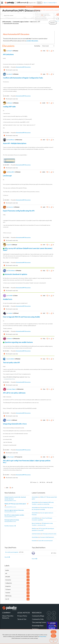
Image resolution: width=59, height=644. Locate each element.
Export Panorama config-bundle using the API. (19, 211)
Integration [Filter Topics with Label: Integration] (8, 586)
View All (6, 557)
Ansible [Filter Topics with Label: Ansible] (7, 570)
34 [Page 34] (40, 482)
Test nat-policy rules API (11, 362)
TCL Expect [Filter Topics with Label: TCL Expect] (8, 589)
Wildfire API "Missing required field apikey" (15, 504)
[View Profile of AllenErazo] (34, 529)
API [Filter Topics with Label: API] (6, 574)
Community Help (38, 619)
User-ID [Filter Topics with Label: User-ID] (7, 599)
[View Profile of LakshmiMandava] (36, 518)
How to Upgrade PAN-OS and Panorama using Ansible (21, 317)
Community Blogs (38, 616)
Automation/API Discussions (23, 67)
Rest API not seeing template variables (14, 515)
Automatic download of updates (16, 274)
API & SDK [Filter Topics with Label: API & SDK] (8, 577)
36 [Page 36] (44, 482)
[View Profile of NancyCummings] (36, 523)
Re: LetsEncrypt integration (12, 552)
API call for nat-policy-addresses (14, 393)
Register (39, 3)
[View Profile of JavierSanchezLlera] (36, 534)
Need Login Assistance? (50, 21)
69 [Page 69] (47, 482)
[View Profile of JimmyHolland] (35, 497)
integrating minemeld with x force (15, 424)
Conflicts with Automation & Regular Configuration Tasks (23, 78)
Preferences (54, 640)
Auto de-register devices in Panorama (14, 510)
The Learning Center (39, 622)
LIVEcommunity (7, 22)
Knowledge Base (38, 626)
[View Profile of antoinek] (34, 541)
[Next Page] (51, 482)
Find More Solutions (9, 526)
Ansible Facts (8, 299)
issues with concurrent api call (45, 541)
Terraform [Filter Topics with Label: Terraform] (8, 593)
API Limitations (8, 54)
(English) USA (31, 3)
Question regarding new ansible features (19, 342)
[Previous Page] (34, 482)
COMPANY (6, 613)
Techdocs (35, 629)
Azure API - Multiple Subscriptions (15, 143)
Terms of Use (22, 619)
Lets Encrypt (7, 176)
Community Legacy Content (21, 22)
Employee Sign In (53, 3)
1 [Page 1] (37, 482)
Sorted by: (37, 46)
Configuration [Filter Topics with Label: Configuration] (9, 583)
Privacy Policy (43, 636)
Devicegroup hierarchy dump (12, 520)
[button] (54, 632)
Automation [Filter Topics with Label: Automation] (8, 580)
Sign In (45, 3)
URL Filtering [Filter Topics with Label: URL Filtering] (8, 596)
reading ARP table (9, 107)
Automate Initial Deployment (47, 537)
